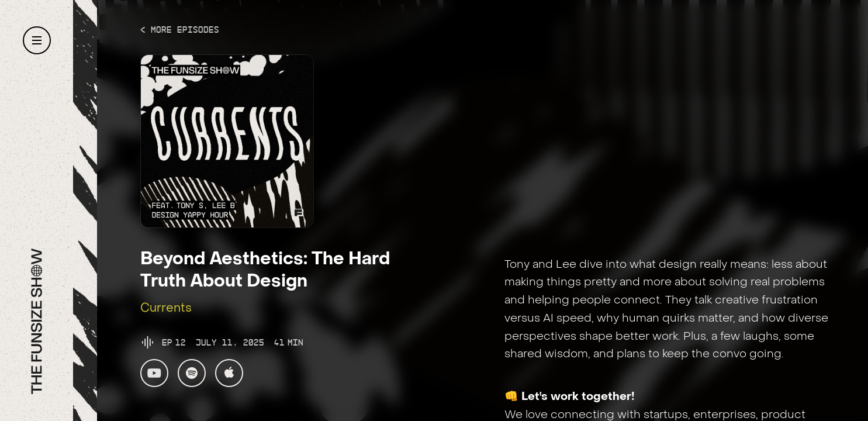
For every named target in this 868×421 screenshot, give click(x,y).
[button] (37, 40)
